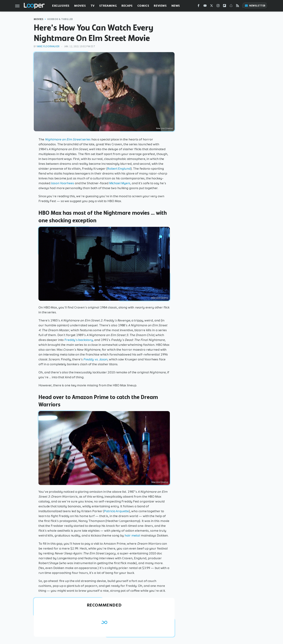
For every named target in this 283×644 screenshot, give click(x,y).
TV (93, 6)
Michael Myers (120, 183)
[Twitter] (212, 6)
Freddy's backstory (79, 340)
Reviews (160, 6)
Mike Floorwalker (48, 46)
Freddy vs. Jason (95, 359)
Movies (80, 6)
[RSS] (238, 6)
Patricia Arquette (116, 511)
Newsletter (255, 6)
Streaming (108, 6)
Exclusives (61, 6)
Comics (143, 6)
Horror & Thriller (60, 19)
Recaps (127, 6)
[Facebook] (199, 6)
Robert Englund (119, 169)
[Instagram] (218, 6)
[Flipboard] (225, 6)
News (176, 6)
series (68, 139)
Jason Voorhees (62, 183)
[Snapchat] (231, 6)
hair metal (132, 535)
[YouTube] (205, 6)
